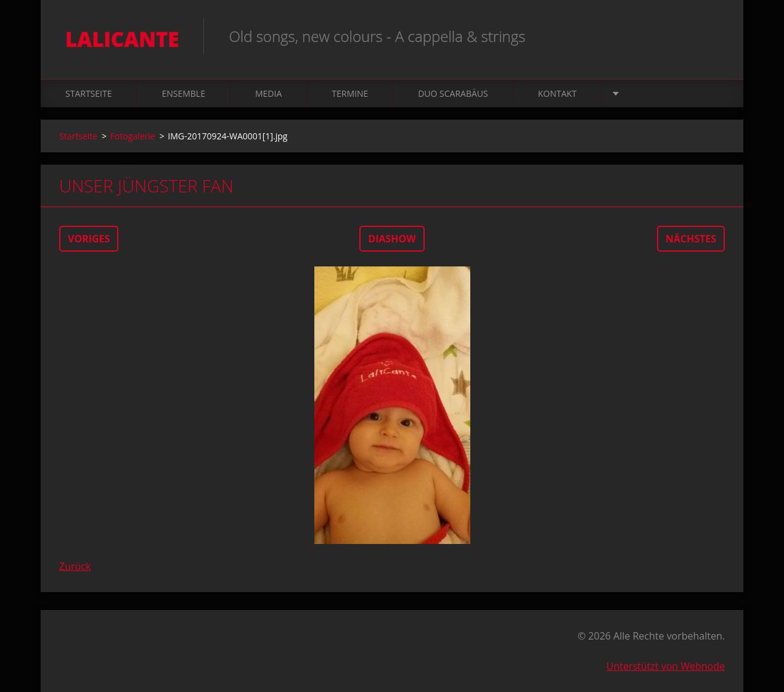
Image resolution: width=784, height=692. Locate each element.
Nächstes (691, 239)
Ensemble (183, 93)
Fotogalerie (133, 136)
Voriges (89, 239)
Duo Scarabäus (453, 93)
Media (268, 93)
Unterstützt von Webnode (666, 666)
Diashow (392, 239)
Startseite (88, 93)
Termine (350, 93)
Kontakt (557, 93)
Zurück (75, 566)
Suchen (711, 36)
